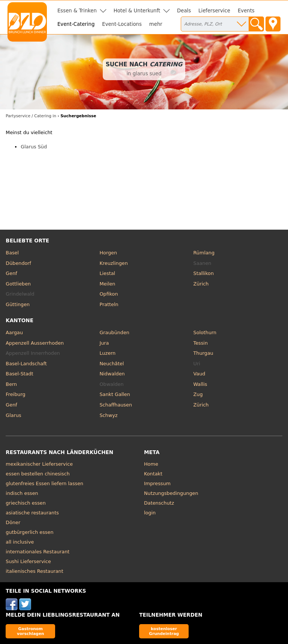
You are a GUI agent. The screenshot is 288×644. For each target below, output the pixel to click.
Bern (11, 384)
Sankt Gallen (115, 394)
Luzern (107, 353)
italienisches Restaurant (34, 571)
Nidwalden (112, 374)
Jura (104, 343)
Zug (198, 394)
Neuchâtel (112, 364)
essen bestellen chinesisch (38, 474)
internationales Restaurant (37, 552)
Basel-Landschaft (26, 364)
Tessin (201, 343)
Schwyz (108, 415)
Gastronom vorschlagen (31, 631)
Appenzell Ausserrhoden (35, 343)
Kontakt (153, 474)
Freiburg (15, 394)
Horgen (108, 253)
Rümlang (204, 253)
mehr (156, 24)
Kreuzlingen (113, 263)
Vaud (199, 374)
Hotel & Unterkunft (137, 11)
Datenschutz (159, 503)
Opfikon (109, 294)
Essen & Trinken (77, 11)
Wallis (200, 384)
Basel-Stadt (19, 374)
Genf (11, 273)
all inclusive (20, 542)
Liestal (107, 273)
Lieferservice (214, 11)
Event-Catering (76, 24)
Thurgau (203, 353)
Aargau (14, 332)
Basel (12, 253)
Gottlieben (18, 284)
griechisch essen (25, 503)
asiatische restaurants (32, 513)
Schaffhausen (116, 405)
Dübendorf (18, 263)
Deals (184, 11)
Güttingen (18, 304)
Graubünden (114, 332)
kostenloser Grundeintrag (164, 631)
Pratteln (109, 304)
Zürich (201, 284)
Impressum (157, 483)
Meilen (107, 284)
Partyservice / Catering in (31, 116)
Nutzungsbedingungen (171, 493)
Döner (13, 522)
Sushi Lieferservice (28, 561)
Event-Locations (122, 24)
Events (246, 11)
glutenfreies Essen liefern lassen (44, 483)
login (150, 513)
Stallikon (204, 273)
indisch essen (22, 493)
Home (151, 464)
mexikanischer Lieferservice (39, 464)
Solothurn (205, 332)
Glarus (13, 415)
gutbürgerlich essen (29, 532)
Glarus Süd (34, 147)
